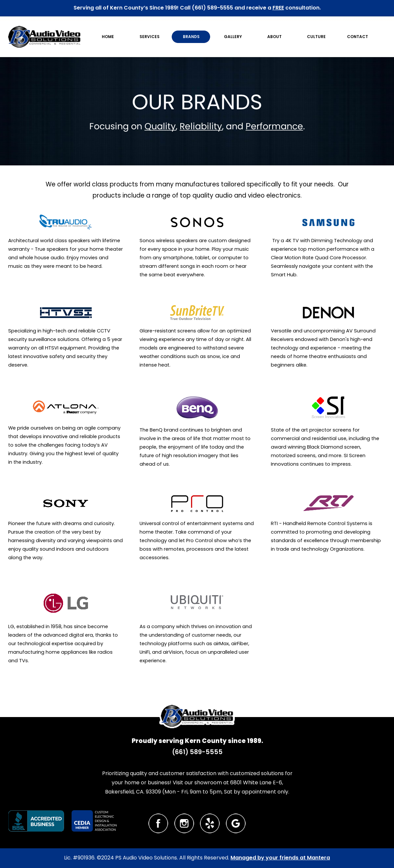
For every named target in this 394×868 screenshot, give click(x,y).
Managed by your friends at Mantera (280, 858)
